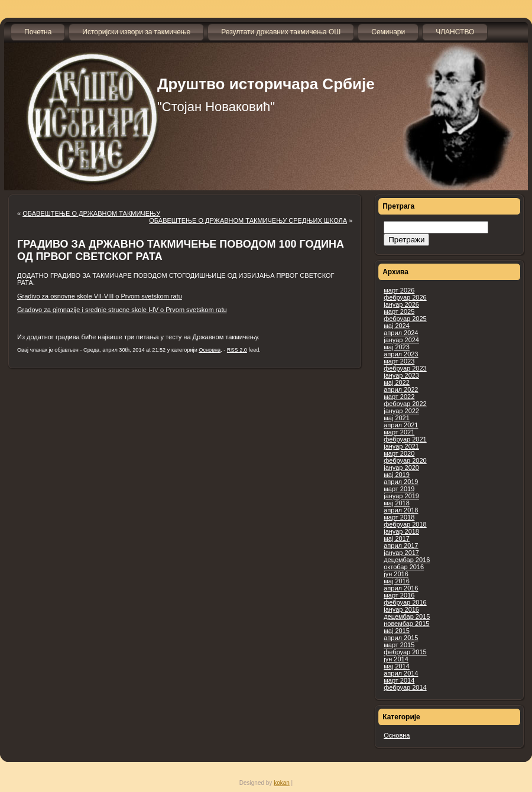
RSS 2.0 (237, 350)
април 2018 (401, 510)
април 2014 (401, 673)
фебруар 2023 (405, 368)
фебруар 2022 (405, 404)
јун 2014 (396, 659)
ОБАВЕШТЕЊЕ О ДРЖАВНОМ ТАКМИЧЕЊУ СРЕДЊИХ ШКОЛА (248, 220)
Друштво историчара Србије (266, 84)
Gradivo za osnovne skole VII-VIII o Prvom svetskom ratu (100, 296)
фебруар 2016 (405, 602)
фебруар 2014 (405, 687)
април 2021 (401, 425)
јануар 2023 (401, 375)
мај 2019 (397, 475)
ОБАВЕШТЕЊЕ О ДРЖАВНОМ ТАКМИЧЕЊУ (91, 213)
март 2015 (399, 645)
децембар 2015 (407, 616)
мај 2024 (397, 326)
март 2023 (399, 361)
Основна (397, 735)
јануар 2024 (401, 340)
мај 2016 (397, 581)
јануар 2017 (401, 553)
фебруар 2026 (405, 297)
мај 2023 (397, 347)
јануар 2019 (401, 496)
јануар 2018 (401, 531)
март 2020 (399, 453)
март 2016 (399, 595)
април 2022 (401, 389)
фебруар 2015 (405, 652)
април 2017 (401, 546)
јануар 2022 (401, 411)
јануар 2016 (401, 609)
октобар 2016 (404, 567)
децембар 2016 (407, 560)
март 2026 (399, 290)
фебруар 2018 (405, 524)
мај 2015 (397, 631)
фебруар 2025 (405, 319)
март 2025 (399, 311)
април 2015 (401, 638)
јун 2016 (396, 574)
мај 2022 (397, 382)
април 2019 (401, 482)
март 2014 (399, 680)
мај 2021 (397, 418)
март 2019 (399, 489)
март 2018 (399, 517)
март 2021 (399, 432)
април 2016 (401, 588)
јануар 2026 (401, 304)
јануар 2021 (401, 446)
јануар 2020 (401, 468)
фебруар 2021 (405, 439)
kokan (282, 783)
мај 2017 (397, 538)
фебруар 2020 (405, 460)
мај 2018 (397, 503)
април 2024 (401, 333)
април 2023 (401, 354)
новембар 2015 (406, 624)
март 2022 (399, 397)
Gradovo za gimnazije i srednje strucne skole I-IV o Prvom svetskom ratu (122, 310)
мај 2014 (397, 666)
